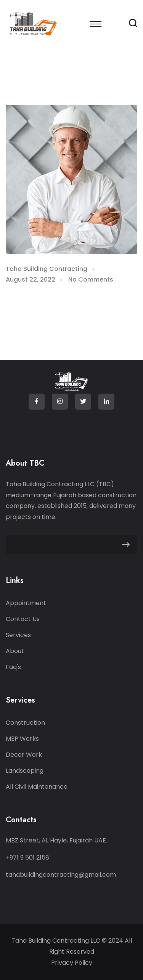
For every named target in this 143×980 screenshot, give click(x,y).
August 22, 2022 (31, 279)
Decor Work (24, 755)
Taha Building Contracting (47, 269)
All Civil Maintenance (37, 787)
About (15, 651)
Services (18, 635)
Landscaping (25, 771)
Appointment (26, 603)
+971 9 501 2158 (27, 857)
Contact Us (23, 619)
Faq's (13, 667)
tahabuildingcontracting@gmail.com (61, 875)
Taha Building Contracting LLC (57, 941)
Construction (25, 723)
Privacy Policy (72, 963)
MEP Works (22, 739)
